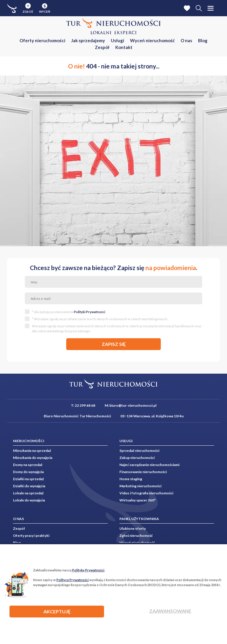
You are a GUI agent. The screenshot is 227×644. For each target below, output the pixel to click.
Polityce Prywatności (73, 580)
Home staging (131, 479)
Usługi (117, 40)
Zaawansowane (170, 611)
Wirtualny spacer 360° (138, 500)
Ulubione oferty (133, 528)
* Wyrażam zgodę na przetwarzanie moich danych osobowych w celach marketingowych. (100, 319)
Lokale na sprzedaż (28, 493)
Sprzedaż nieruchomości (139, 451)
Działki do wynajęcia (29, 486)
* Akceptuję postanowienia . (69, 312)
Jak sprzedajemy (88, 40)
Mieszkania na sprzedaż (32, 451)
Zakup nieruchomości (137, 458)
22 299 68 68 (85, 405)
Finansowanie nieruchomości (143, 472)
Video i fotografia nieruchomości (146, 493)
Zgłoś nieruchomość (136, 536)
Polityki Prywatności (90, 312)
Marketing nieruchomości (140, 486)
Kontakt (124, 47)
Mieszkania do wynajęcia (33, 458)
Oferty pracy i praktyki (31, 536)
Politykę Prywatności (88, 570)
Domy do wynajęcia (28, 472)
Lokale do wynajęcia (29, 500)
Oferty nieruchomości (42, 40)
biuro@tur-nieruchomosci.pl (133, 405)
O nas (186, 40)
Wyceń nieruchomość (152, 40)
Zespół (102, 47)
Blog (203, 40)
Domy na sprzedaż (28, 465)
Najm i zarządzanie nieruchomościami (149, 465)
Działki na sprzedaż (29, 479)
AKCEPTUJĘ (57, 611)
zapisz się (114, 344)
